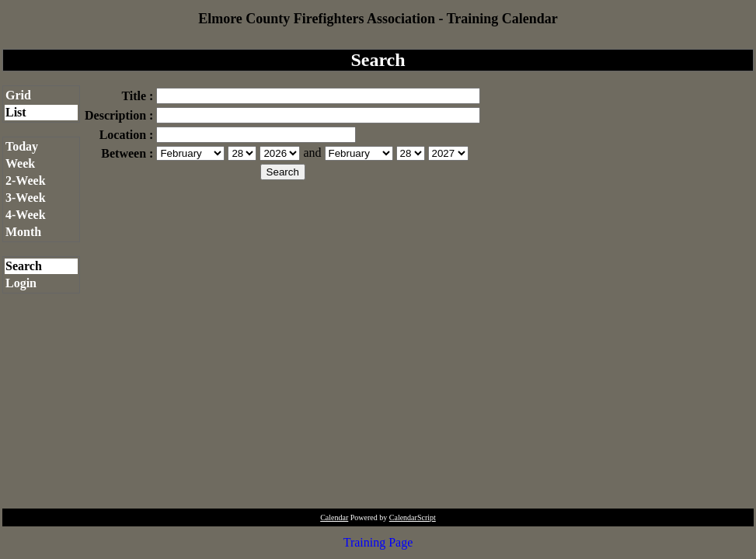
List (16, 112)
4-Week (26, 215)
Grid (18, 95)
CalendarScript (413, 517)
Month (23, 232)
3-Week (26, 198)
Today (22, 146)
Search (24, 266)
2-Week (26, 181)
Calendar (334, 517)
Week (20, 163)
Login (21, 283)
